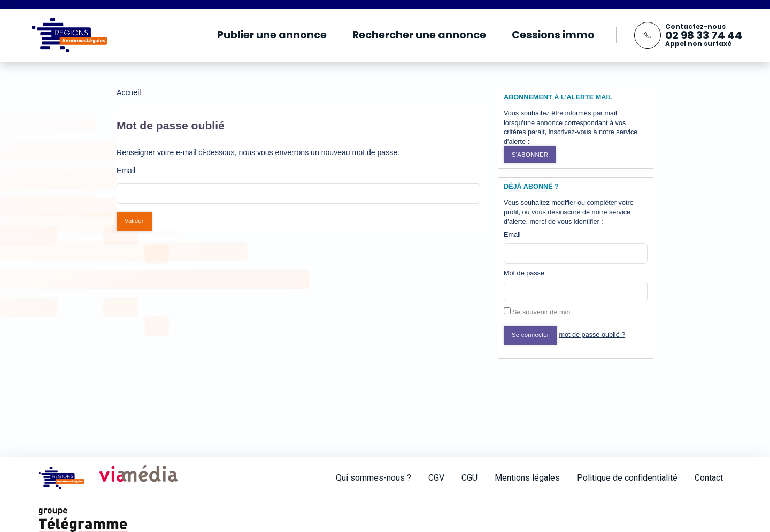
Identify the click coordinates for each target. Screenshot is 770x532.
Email (512, 235)
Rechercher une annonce (419, 35)
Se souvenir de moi (541, 312)
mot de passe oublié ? (592, 335)
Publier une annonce (272, 35)
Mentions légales (527, 478)
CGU (469, 478)
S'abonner (530, 155)
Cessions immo (553, 35)
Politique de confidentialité (627, 478)
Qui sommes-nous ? (374, 478)
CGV (436, 478)
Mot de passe (524, 273)
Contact (709, 478)
